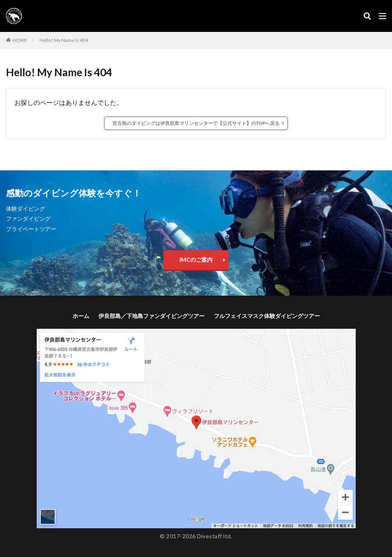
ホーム (81, 316)
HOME (20, 40)
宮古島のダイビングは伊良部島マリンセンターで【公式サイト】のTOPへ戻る (196, 123)
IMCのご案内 (196, 260)
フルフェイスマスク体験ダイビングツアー (267, 316)
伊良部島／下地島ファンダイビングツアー (152, 316)
